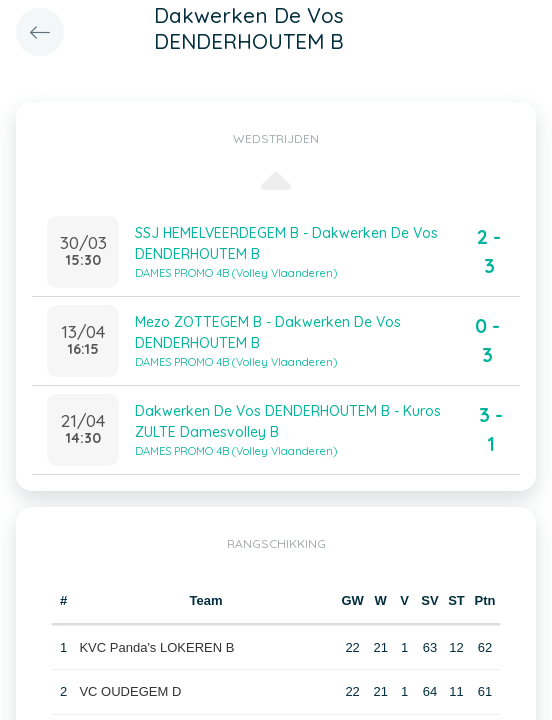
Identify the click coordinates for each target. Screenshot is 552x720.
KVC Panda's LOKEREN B (156, 647)
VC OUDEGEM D (130, 691)
